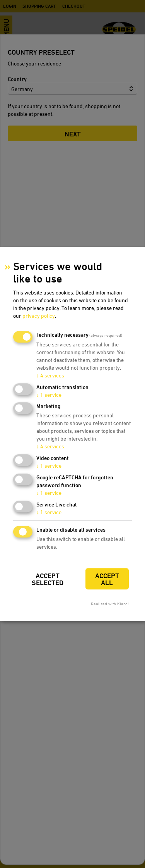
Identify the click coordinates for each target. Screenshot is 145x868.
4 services (50, 375)
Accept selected (48, 579)
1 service (49, 395)
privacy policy (39, 316)
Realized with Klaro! (110, 604)
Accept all (107, 579)
